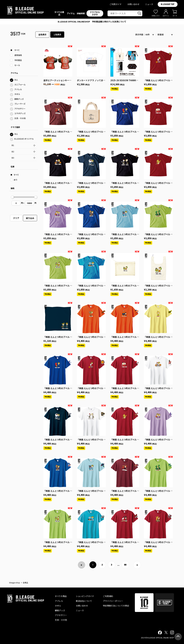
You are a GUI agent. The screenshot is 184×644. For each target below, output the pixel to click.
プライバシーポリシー (113, 601)
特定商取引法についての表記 (116, 606)
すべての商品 (61, 596)
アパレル (18, 89)
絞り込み (30, 218)
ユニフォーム (20, 84)
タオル (17, 94)
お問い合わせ (133, 4)
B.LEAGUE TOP (168, 4)
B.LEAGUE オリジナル (24, 139)
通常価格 (18, 55)
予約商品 (18, 60)
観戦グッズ (19, 99)
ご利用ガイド (116, 4)
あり (16, 180)
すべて (17, 50)
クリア (16, 218)
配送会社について (84, 601)
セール (17, 65)
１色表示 (57, 34)
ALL (16, 80)
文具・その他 (20, 118)
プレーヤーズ (20, 104)
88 (125, 565)
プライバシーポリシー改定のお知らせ (92, 22)
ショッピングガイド (85, 596)
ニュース (149, 4)
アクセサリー (20, 109)
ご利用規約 (108, 596)
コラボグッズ (20, 113)
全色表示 (42, 34)
